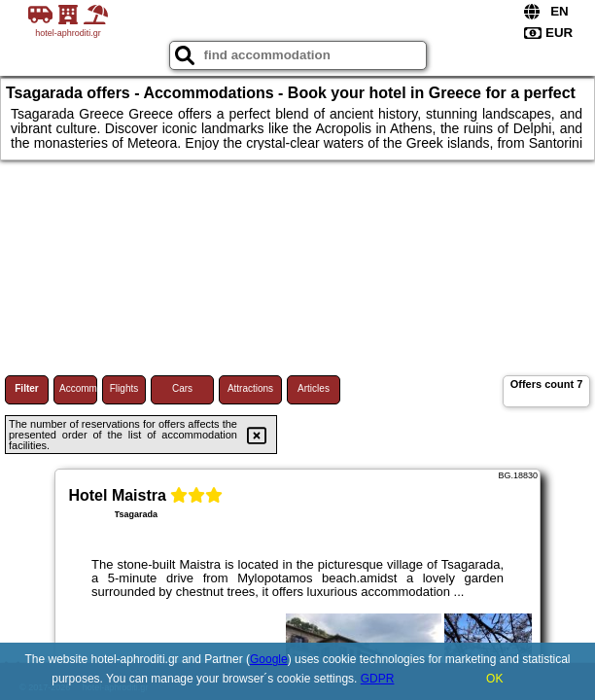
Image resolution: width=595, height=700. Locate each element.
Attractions (250, 388)
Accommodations (78, 388)
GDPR (378, 679)
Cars (182, 388)
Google (269, 659)
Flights (124, 388)
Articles (314, 388)
